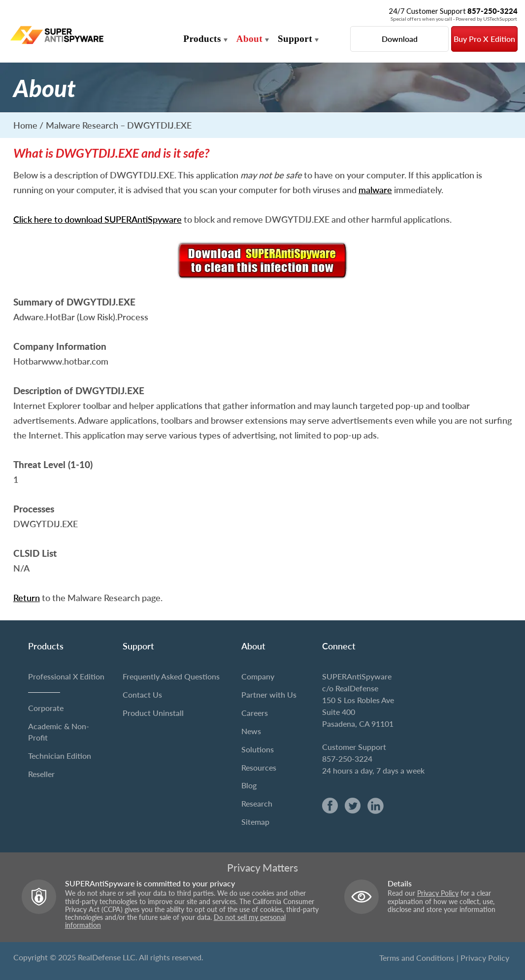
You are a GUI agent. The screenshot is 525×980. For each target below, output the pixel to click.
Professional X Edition (66, 676)
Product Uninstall (153, 713)
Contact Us (142, 694)
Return (27, 598)
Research (257, 803)
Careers (255, 713)
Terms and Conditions (417, 958)
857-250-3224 (347, 759)
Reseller (41, 774)
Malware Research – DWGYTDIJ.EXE (119, 125)
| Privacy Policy (483, 958)
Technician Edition (60, 756)
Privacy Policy (438, 893)
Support (295, 39)
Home (25, 125)
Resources (259, 767)
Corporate (46, 708)
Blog (249, 785)
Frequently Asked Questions (171, 676)
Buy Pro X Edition (484, 39)
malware (375, 190)
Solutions (258, 749)
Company (258, 676)
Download (400, 39)
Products (202, 39)
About (249, 39)
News (251, 731)
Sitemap (255, 822)
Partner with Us (269, 694)
